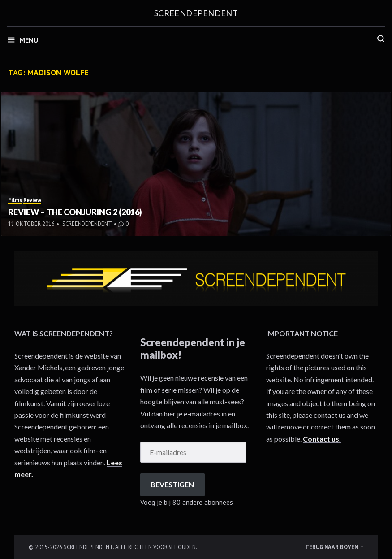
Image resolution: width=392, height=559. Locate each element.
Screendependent (196, 13)
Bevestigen (172, 484)
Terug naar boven (332, 547)
